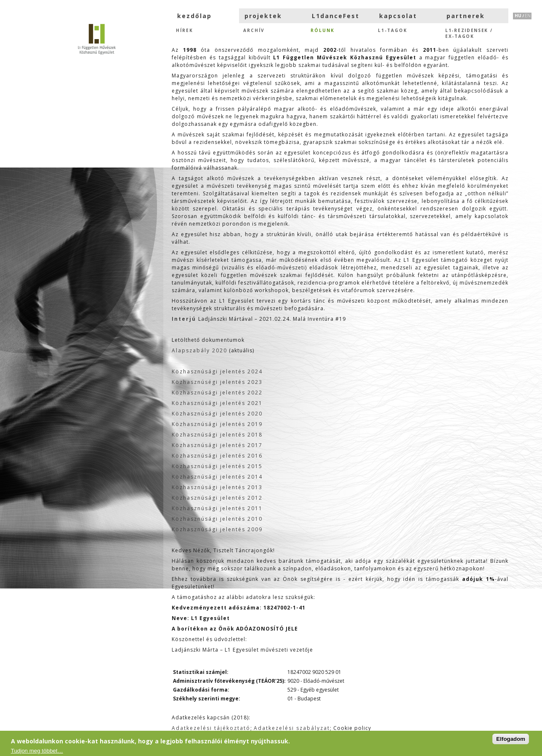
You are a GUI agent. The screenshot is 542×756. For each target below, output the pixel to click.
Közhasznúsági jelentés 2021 (217, 403)
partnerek (466, 16)
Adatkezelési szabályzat (292, 728)
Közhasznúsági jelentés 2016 (217, 456)
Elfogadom (511, 739)
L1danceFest (336, 16)
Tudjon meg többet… (37, 751)
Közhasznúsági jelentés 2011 (217, 508)
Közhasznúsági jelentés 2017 (217, 445)
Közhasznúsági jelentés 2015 (217, 466)
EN (528, 16)
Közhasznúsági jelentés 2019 (217, 424)
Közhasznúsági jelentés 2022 (217, 393)
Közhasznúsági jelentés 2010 (217, 519)
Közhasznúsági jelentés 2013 (217, 487)
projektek (263, 16)
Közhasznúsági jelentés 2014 (217, 477)
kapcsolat (398, 16)
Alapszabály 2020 (199, 350)
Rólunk (323, 30)
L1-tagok (393, 30)
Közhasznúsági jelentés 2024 (217, 371)
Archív (254, 30)
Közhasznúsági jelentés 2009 (217, 529)
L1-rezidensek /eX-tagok (469, 33)
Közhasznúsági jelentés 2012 (217, 498)
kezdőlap (194, 16)
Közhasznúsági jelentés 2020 (217, 414)
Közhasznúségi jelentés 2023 (217, 382)
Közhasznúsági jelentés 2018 (217, 435)
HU (518, 16)
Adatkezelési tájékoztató (211, 728)
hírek (185, 30)
